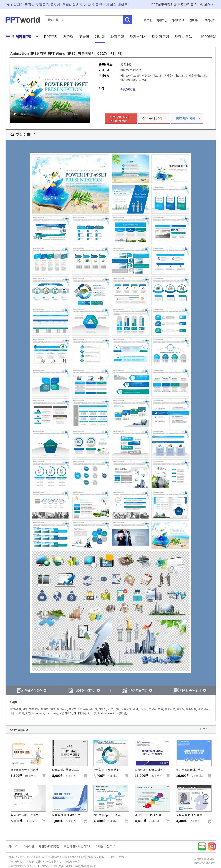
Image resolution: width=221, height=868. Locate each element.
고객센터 (210, 20)
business (38, 713)
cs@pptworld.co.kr (85, 866)
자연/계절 (15, 709)
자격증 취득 (183, 37)
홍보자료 (170, 709)
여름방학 (34, 709)
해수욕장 (191, 709)
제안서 (93, 709)
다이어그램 (160, 37)
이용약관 (29, 846)
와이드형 (117, 37)
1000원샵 (208, 37)
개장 (200, 709)
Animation (105, 713)
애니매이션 (80, 713)
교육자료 (126, 709)
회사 (21, 713)
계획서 (102, 709)
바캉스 (14, 713)
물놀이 (45, 709)
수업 (135, 709)
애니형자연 (120, 713)
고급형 (84, 37)
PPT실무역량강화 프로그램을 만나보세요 (181, 5)
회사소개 (14, 846)
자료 (110, 709)
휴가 (207, 709)
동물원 (181, 709)
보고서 (153, 709)
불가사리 (62, 709)
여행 (53, 709)
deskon (83, 709)
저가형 (68, 37)
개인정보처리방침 (49, 846)
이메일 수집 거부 (105, 846)
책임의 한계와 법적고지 (78, 846)
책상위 (73, 709)
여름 (25, 709)
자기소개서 (138, 37)
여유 (161, 709)
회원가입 (162, 20)
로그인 (148, 20)
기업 (28, 713)
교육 (117, 709)
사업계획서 (66, 713)
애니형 (100, 37)
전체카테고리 (21, 37)
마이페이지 (178, 20)
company (52, 713)
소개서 (144, 709)
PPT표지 (51, 37)
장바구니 (195, 20)
